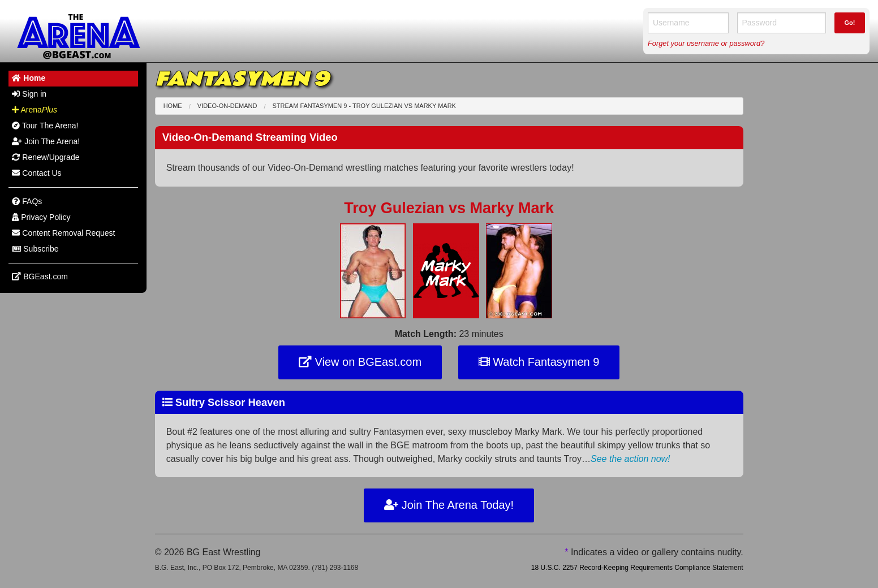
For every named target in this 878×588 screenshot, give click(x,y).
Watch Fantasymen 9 (539, 362)
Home (173, 106)
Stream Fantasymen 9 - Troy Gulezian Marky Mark (364, 106)
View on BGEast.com (360, 362)
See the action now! (630, 459)
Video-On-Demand (227, 106)
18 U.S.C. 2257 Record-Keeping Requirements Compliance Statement (637, 568)
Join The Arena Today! (449, 505)
